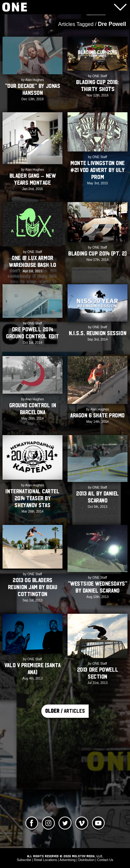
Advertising (68, 860)
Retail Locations (45, 860)
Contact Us (105, 860)
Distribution (86, 860)
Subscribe (24, 860)
